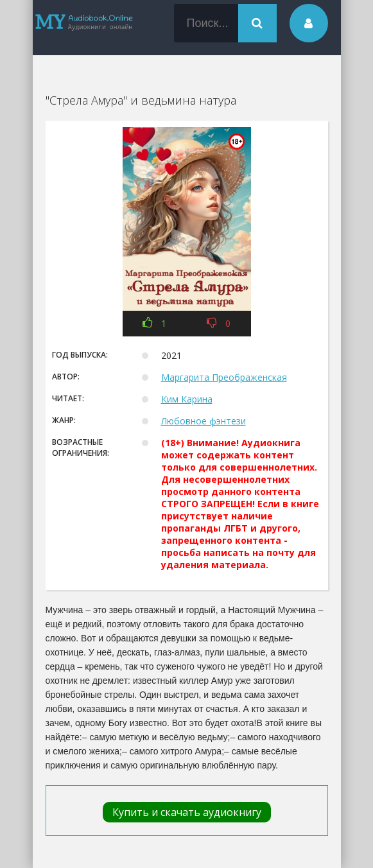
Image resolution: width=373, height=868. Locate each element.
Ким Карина (187, 399)
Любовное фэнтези (204, 421)
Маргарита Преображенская (224, 377)
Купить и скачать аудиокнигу (187, 812)
